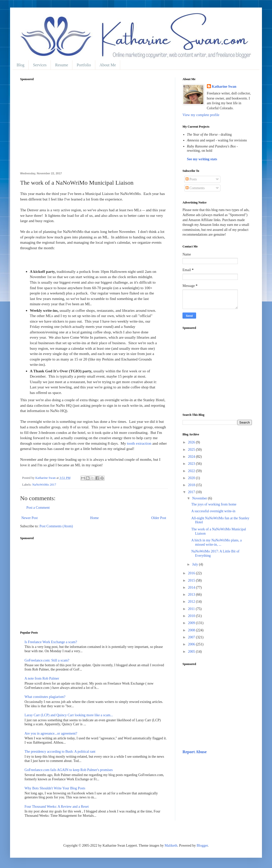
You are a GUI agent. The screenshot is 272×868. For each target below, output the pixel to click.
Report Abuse (195, 752)
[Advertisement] (94, 129)
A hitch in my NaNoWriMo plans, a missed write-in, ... (216, 542)
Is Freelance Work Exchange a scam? (51, 642)
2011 (192, 609)
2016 (192, 573)
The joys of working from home (214, 504)
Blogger (202, 846)
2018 (192, 485)
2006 (192, 644)
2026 (192, 442)
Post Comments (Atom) (56, 526)
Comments (195, 188)
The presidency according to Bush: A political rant (60, 752)
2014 (192, 588)
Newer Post (30, 518)
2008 (192, 630)
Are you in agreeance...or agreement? (51, 733)
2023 (192, 464)
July (195, 564)
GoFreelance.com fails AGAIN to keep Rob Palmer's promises (69, 770)
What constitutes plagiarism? (45, 697)
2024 (192, 457)
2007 (192, 637)
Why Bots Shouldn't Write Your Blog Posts (55, 788)
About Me (108, 65)
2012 (192, 602)
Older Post (159, 518)
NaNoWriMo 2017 (44, 485)
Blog (20, 65)
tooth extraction (139, 443)
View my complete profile (201, 115)
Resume (62, 65)
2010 (192, 616)
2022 (192, 471)
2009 (192, 623)
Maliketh (171, 846)
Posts (191, 179)
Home (95, 518)
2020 (192, 478)
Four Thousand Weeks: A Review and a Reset (57, 807)
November (200, 498)
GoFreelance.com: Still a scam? (47, 660)
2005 (192, 652)
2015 (192, 580)
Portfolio (84, 65)
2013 (192, 595)
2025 (192, 450)
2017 (192, 492)
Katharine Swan (224, 87)
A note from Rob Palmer (42, 678)
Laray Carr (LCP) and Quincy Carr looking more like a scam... (69, 715)
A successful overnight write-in (213, 511)
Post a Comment (38, 508)
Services (40, 65)
